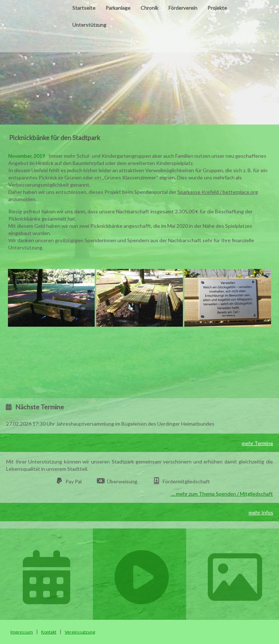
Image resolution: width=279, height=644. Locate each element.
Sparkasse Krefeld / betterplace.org (218, 192)
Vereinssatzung (80, 632)
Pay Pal (74, 481)
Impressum (22, 632)
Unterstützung (89, 25)
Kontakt (49, 632)
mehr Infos (261, 512)
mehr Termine (257, 443)
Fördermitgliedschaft (186, 481)
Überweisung (122, 481)
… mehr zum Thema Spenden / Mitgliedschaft (222, 494)
